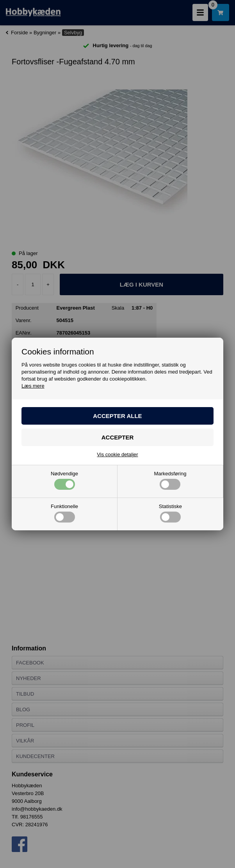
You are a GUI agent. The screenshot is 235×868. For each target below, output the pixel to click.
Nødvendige (64, 480)
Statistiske (170, 513)
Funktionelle (64, 513)
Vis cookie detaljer (117, 454)
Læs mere (33, 386)
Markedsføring (170, 480)
